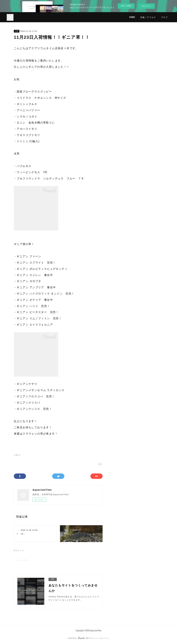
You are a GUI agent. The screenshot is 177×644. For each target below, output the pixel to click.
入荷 (17, 31)
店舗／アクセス (148, 17)
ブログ (164, 17)
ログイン (146, 6)
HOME (132, 17)
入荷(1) (17, 455)
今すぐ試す (126, 6)
